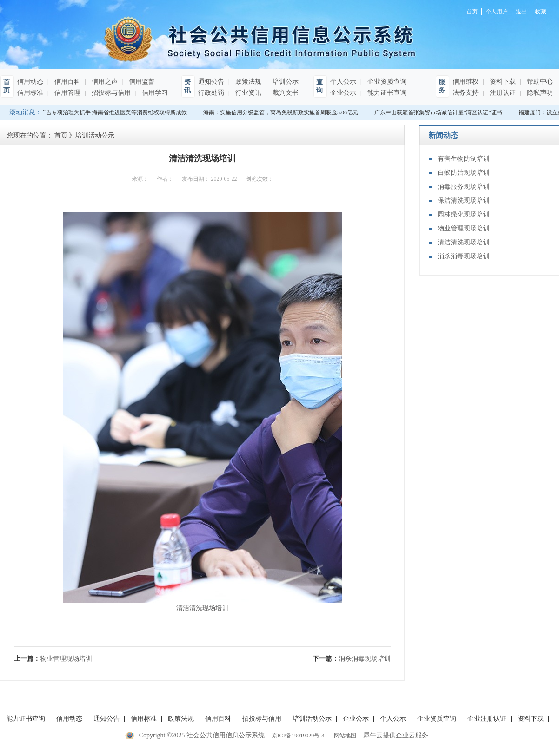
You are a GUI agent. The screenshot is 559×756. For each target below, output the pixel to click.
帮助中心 (539, 82)
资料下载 (502, 82)
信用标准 (30, 93)
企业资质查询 (386, 82)
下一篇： (352, 659)
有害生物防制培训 (464, 159)
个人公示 (343, 82)
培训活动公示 (95, 135)
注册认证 (502, 93)
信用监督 (141, 82)
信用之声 (104, 82)
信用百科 (67, 82)
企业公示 (343, 93)
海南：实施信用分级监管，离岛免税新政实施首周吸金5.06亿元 (282, 112)
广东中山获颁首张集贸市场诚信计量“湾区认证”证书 (439, 112)
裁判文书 (285, 93)
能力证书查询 (386, 93)
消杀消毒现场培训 (464, 256)
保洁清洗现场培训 (464, 201)
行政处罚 (211, 93)
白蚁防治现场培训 (464, 173)
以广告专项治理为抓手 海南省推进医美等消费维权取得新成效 (112, 112)
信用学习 (154, 93)
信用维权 (466, 82)
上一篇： (53, 659)
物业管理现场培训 (464, 228)
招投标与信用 (110, 93)
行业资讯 (247, 93)
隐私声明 (539, 93)
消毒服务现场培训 (464, 187)
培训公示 (285, 82)
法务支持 (466, 93)
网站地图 (344, 736)
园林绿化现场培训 (464, 214)
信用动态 (30, 82)
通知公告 (211, 82)
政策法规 (247, 82)
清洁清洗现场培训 (464, 242)
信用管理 (67, 93)
